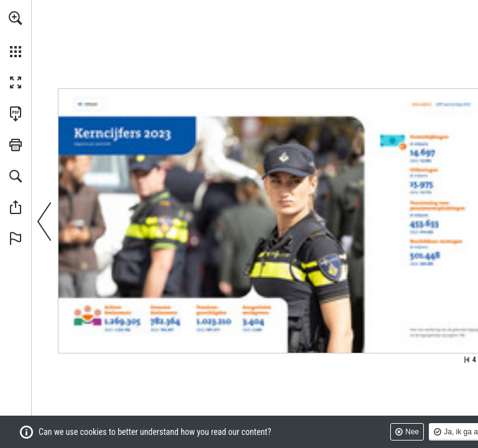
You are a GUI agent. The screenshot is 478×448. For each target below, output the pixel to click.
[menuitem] (16, 34)
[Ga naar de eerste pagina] (467, 360)
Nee (412, 432)
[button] (16, 18)
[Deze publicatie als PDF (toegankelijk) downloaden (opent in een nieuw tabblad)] (16, 114)
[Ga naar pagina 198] (457, 335)
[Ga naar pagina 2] (89, 105)
